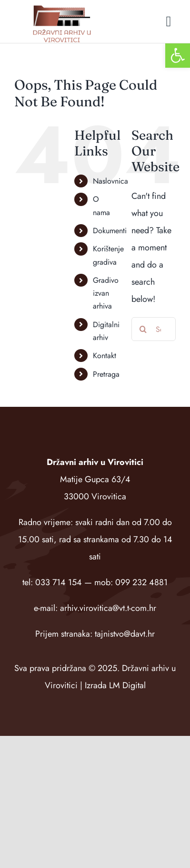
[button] (178, 55)
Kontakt (105, 356)
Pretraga (106, 374)
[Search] (143, 329)
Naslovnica (110, 181)
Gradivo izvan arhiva (106, 293)
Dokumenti (110, 231)
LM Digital (127, 685)
